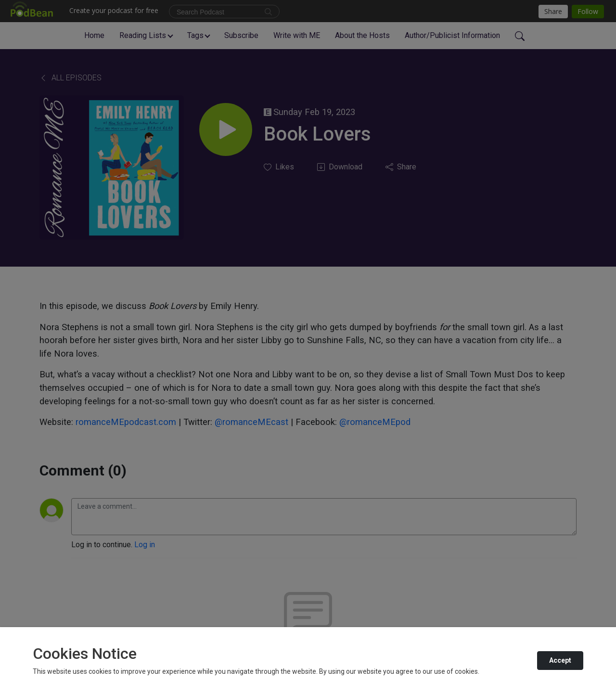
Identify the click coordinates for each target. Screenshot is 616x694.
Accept (560, 660)
